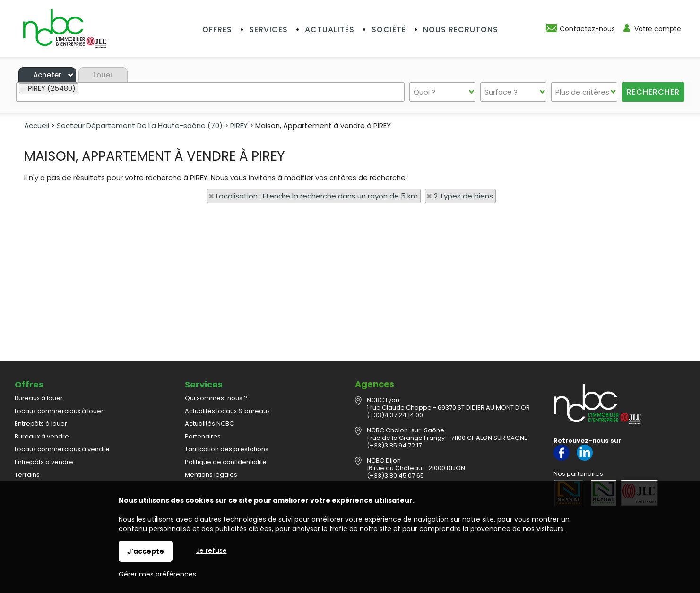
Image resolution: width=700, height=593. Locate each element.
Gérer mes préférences (157, 574)
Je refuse (212, 550)
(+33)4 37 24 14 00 (395, 415)
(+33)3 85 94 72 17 (394, 445)
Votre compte (658, 29)
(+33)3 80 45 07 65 (395, 476)
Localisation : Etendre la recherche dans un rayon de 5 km (317, 196)
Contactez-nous (587, 29)
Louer (103, 75)
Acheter (47, 75)
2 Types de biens (463, 196)
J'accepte (146, 551)
